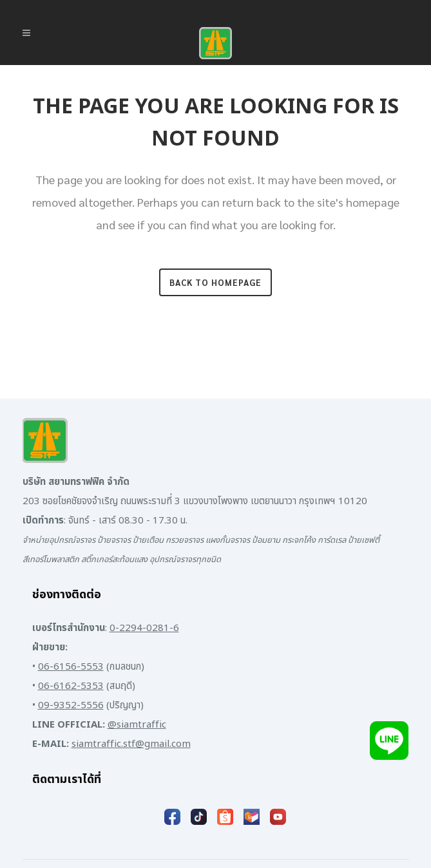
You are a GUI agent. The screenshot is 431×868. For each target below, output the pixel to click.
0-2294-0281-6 (144, 628)
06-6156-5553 (71, 667)
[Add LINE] (389, 745)
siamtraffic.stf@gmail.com (131, 744)
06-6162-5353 (71, 686)
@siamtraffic (137, 725)
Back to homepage (215, 282)
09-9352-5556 (71, 705)
